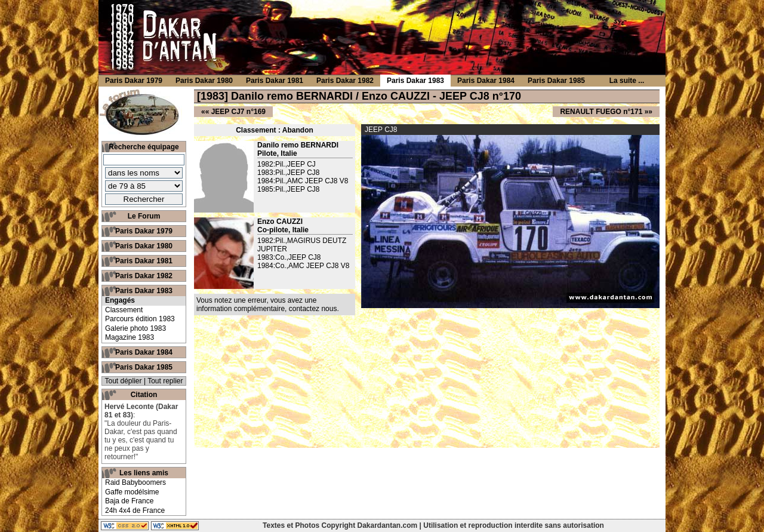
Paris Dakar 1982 (144, 276)
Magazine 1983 (130, 337)
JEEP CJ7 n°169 (238, 112)
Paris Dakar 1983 (144, 291)
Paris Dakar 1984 (144, 352)
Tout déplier (124, 381)
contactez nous (313, 309)
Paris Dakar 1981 (144, 261)
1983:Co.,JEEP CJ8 (289, 257)
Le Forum (144, 216)
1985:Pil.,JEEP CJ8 (289, 189)
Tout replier (165, 381)
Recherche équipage (144, 147)
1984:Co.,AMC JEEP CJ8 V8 (304, 266)
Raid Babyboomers (135, 482)
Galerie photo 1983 (135, 328)
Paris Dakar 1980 (144, 246)
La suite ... (627, 81)
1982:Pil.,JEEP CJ (286, 164)
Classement (124, 310)
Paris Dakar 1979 (144, 231)
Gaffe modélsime (132, 492)
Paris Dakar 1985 (144, 367)
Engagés (120, 300)
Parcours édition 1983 (140, 319)
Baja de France (129, 501)
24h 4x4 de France (135, 511)
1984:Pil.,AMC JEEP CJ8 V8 (303, 181)
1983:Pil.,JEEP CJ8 (289, 173)
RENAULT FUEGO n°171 (601, 112)
